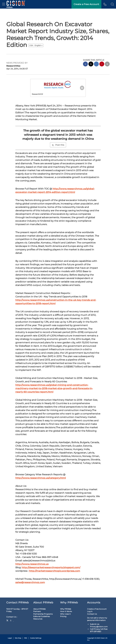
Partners (37, 611)
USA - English (36, 45)
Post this (58, 145)
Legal (10, 638)
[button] (112, 4)
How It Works (66, 611)
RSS (26, 638)
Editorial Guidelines (42, 616)
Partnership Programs (43, 614)
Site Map (18, 638)
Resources (38, 619)
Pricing (63, 616)
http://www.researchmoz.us (32, 564)
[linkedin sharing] (96, 64)
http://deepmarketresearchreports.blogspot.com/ (51, 567)
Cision (103, 638)
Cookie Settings (36, 638)
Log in (90, 611)
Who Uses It (65, 614)
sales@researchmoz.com (30, 582)
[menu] (4, 4)
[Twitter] (8, 620)
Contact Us (12, 617)
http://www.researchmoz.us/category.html (41, 478)
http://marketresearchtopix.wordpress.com (55, 571)
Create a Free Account (97, 609)
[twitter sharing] (91, 64)
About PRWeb (39, 609)
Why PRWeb (66, 609)
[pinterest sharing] (102, 64)
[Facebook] (11, 620)
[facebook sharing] (85, 64)
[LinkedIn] (14, 620)
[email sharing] (107, 64)
